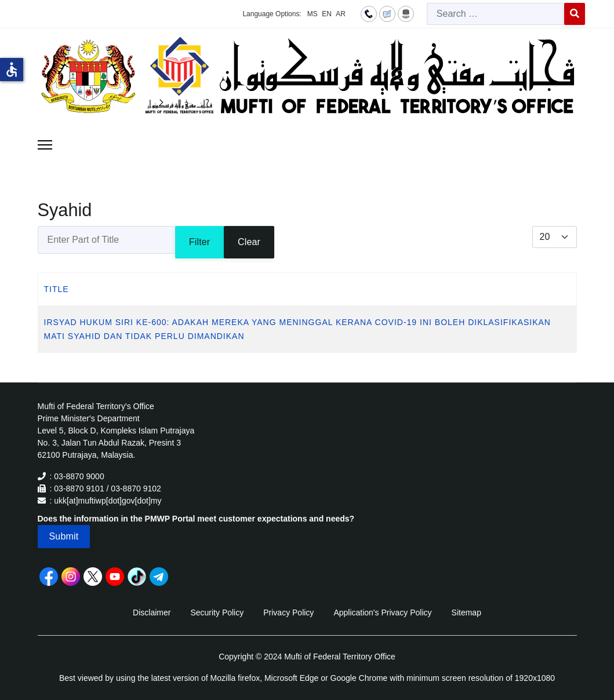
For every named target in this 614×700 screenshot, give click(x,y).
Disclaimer (152, 612)
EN (327, 14)
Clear (249, 242)
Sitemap (466, 612)
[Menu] (45, 145)
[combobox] (496, 14)
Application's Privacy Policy (382, 612)
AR (341, 14)
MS (313, 14)
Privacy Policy (288, 612)
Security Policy (217, 612)
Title (57, 289)
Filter (200, 242)
